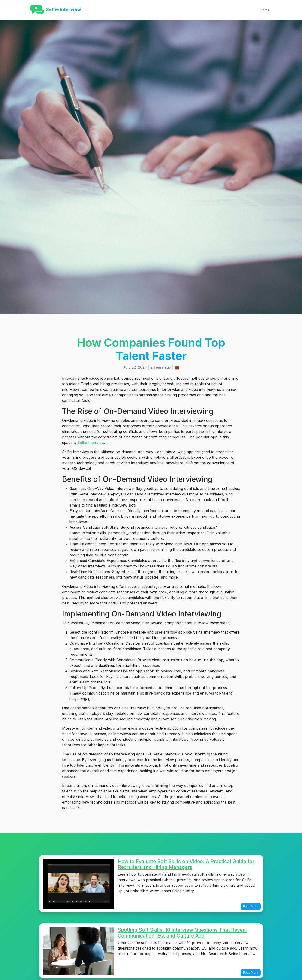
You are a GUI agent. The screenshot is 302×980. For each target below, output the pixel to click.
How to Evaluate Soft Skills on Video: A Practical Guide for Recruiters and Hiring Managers (186, 864)
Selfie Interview (91, 443)
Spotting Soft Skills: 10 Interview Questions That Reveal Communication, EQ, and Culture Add (182, 933)
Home (265, 10)
